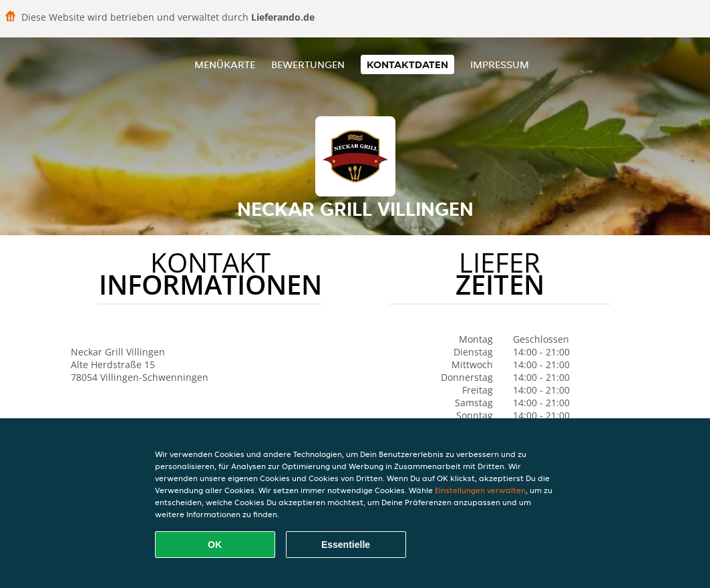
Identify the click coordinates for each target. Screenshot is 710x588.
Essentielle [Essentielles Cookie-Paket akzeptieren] (346, 545)
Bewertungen (308, 64)
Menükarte (225, 64)
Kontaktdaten (407, 64)
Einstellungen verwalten (480, 490)
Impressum (500, 64)
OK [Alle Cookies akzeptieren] (215, 545)
